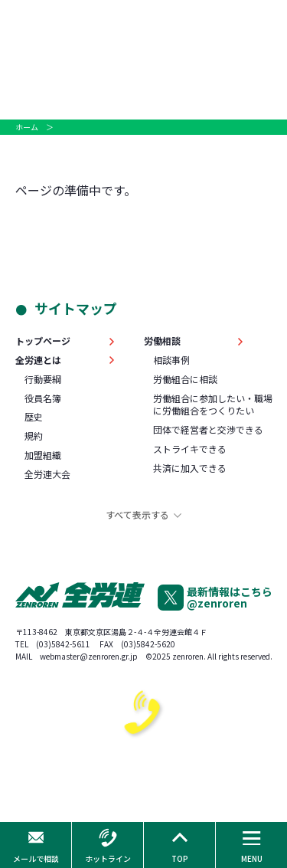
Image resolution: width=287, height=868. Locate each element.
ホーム (27, 127)
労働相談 (162, 341)
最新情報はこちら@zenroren (230, 598)
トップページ (43, 341)
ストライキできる (190, 449)
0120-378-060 (143, 783)
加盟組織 (43, 455)
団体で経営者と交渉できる (208, 430)
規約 (34, 436)
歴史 (34, 417)
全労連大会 (47, 474)
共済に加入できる (190, 468)
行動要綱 (43, 379)
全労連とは (38, 360)
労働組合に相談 (185, 379)
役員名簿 (43, 398)
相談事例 (171, 360)
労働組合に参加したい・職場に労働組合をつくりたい (213, 405)
